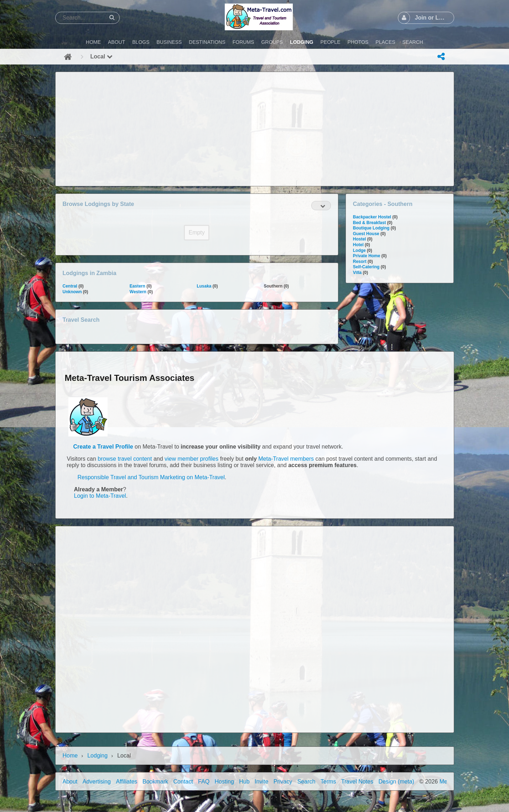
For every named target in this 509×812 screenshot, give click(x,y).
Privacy (283, 782)
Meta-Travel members (286, 459)
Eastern (137, 286)
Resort (360, 262)
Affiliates (126, 782)
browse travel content (125, 459)
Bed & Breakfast (370, 223)
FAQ (204, 782)
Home (70, 756)
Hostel (360, 239)
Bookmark (155, 782)
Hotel (358, 245)
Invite (261, 782)
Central (70, 286)
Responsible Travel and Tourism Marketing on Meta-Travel (151, 477)
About (70, 782)
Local (102, 56)
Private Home (367, 256)
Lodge (359, 250)
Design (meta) (396, 782)
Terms (328, 782)
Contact (183, 782)
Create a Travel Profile (103, 447)
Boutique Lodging (371, 228)
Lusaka (204, 286)
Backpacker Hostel (372, 217)
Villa (357, 273)
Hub (244, 782)
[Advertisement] (255, 129)
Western (138, 292)
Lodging (97, 756)
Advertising (97, 782)
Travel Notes (357, 782)
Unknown (72, 292)
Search (307, 782)
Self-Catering (366, 267)
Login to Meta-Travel (100, 496)
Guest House (366, 234)
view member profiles (191, 459)
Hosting (224, 782)
